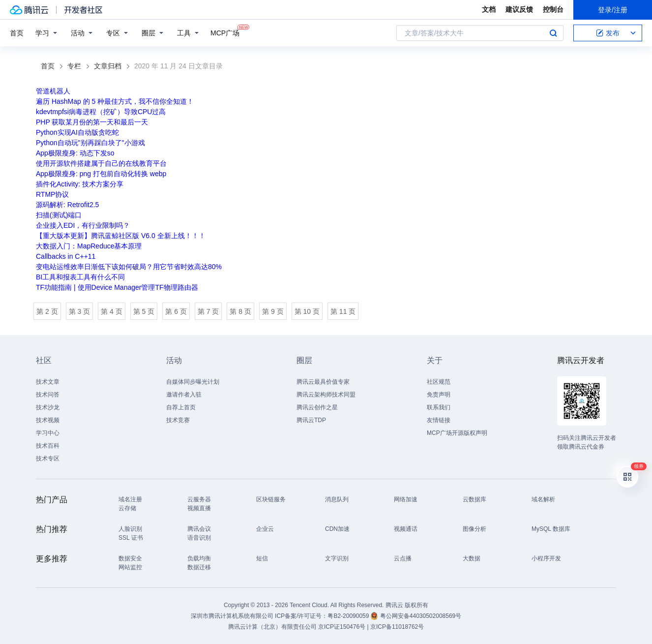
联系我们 (439, 407)
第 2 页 (47, 311)
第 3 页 (80, 311)
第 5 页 (144, 311)
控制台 (553, 9)
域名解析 (543, 499)
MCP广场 (225, 32)
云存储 (127, 508)
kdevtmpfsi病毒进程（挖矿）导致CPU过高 (101, 112)
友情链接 (439, 420)
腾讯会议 (199, 529)
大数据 (472, 558)
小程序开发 (546, 558)
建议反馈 (519, 9)
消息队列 (337, 499)
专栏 (74, 66)
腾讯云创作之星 (317, 407)
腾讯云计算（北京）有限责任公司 (272, 627)
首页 (17, 33)
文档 (489, 9)
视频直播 (199, 508)
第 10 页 (307, 311)
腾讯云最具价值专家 (323, 382)
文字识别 (337, 558)
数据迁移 (199, 567)
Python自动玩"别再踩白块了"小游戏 (90, 143)
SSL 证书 (131, 538)
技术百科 (48, 446)
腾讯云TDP (311, 420)
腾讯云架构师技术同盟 (326, 395)
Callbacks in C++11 (66, 256)
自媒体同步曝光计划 (193, 382)
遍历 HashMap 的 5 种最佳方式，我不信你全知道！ (115, 101)
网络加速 (406, 499)
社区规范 (439, 382)
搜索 (553, 33)
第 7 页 (208, 311)
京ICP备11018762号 (397, 627)
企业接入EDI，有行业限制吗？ (83, 225)
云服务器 (199, 499)
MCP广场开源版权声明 (457, 433)
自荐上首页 (181, 407)
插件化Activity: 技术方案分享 (80, 184)
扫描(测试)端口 (59, 215)
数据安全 (130, 558)
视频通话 (406, 529)
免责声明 (439, 395)
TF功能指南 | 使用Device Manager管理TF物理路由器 (117, 287)
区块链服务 (271, 499)
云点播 (403, 558)
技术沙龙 (48, 407)
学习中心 (48, 433)
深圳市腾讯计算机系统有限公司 (232, 616)
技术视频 (48, 420)
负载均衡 (199, 558)
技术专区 (48, 459)
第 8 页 (240, 311)
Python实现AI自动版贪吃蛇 (77, 132)
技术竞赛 (178, 420)
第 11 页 (343, 311)
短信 (262, 558)
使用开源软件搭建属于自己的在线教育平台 (101, 163)
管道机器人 (53, 91)
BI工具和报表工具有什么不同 (80, 277)
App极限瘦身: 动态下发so (75, 153)
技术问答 (48, 395)
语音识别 (199, 538)
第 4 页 (112, 311)
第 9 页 (273, 311)
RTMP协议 (52, 194)
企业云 (265, 529)
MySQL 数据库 (551, 529)
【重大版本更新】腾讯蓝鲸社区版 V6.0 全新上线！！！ (121, 236)
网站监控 (130, 567)
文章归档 (108, 66)
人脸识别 (130, 529)
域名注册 (130, 499)
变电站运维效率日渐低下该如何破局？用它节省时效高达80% (129, 267)
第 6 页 (176, 311)
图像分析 (474, 529)
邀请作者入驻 (184, 395)
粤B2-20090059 (349, 616)
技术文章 (48, 382)
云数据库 (474, 499)
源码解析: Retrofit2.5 (67, 205)
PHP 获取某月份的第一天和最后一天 (92, 122)
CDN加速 (337, 529)
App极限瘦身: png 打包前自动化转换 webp (101, 174)
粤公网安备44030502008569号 (421, 616)
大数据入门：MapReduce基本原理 (89, 246)
